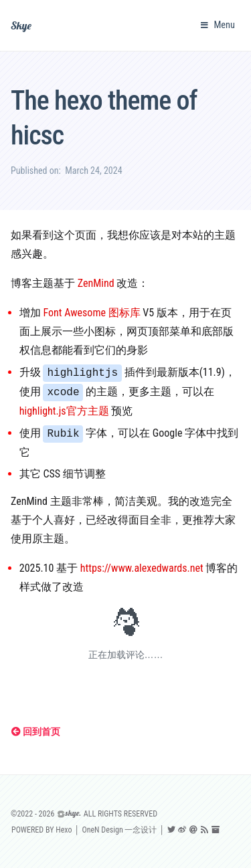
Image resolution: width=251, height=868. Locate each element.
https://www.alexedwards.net (142, 568)
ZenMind (96, 283)
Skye (21, 25)
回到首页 (36, 732)
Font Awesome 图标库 (91, 313)
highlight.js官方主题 (64, 411)
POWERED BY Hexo (41, 830)
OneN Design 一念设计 (119, 830)
